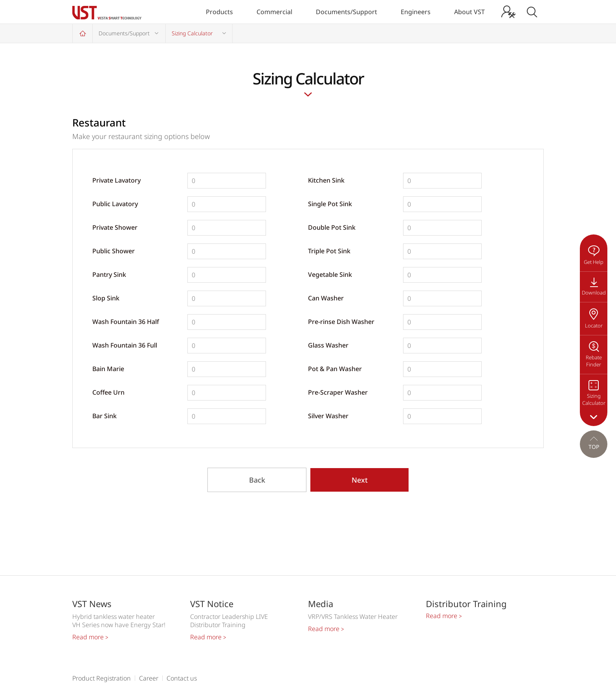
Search (532, 12)
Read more (90, 637)
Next (360, 480)
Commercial (274, 12)
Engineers (416, 12)
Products (219, 12)
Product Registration (102, 678)
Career (149, 678)
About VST (469, 12)
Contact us (182, 678)
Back (257, 480)
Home (82, 33)
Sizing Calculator (192, 33)
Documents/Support (346, 12)
